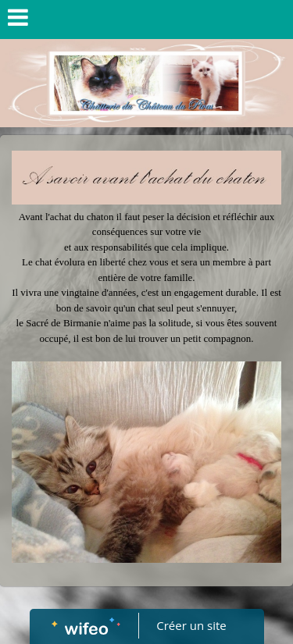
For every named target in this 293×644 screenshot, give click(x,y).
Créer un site (191, 625)
